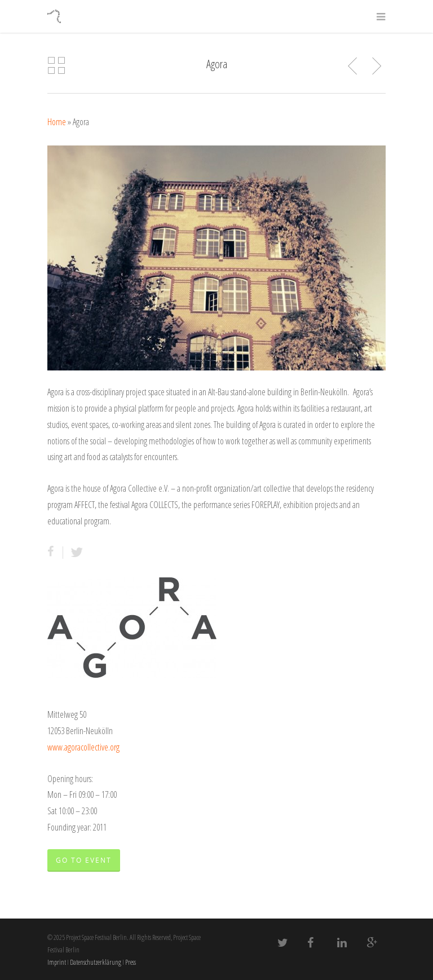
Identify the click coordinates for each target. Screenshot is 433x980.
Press (131, 962)
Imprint (57, 962)
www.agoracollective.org (83, 747)
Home (57, 122)
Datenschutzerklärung (96, 962)
